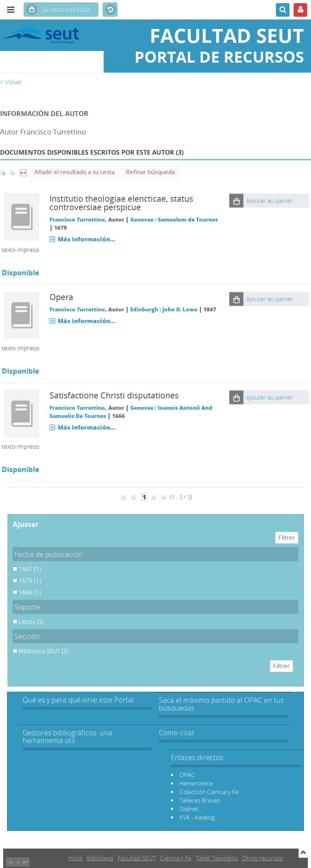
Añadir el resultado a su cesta (74, 172)
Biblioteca (100, 858)
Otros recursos (262, 858)
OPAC (187, 775)
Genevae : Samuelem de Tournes (174, 219)
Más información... (87, 239)
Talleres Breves (200, 800)
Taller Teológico (217, 858)
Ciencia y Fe (176, 858)
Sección (27, 636)
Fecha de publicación (49, 554)
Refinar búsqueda (150, 172)
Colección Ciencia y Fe (209, 792)
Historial (110, 10)
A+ (25, 862)
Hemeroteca (196, 783)
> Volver (11, 82)
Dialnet (189, 809)
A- (11, 862)
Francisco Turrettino (77, 219)
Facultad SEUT (137, 858)
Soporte (27, 607)
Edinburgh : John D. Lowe (164, 309)
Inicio (75, 858)
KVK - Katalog (197, 817)
